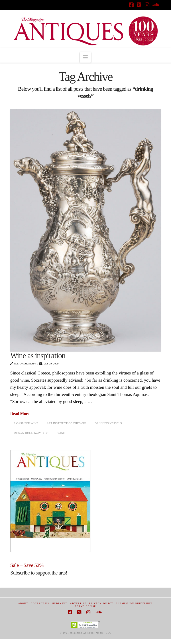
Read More (20, 414)
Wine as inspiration (38, 356)
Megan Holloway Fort (31, 433)
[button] (85, 57)
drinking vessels (108, 423)
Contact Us (40, 603)
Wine (61, 433)
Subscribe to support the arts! (39, 573)
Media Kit (60, 603)
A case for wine (26, 423)
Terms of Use (85, 606)
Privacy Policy (101, 603)
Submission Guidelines (135, 603)
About (23, 603)
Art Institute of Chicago (66, 423)
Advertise (78, 603)
